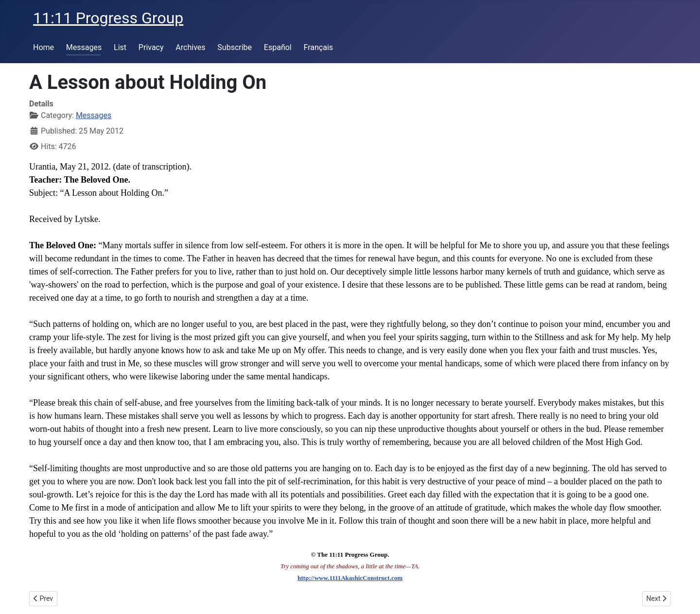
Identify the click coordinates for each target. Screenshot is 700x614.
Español (278, 47)
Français (319, 47)
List (120, 47)
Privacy (151, 47)
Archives (190, 47)
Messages (84, 47)
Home (44, 47)
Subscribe (235, 47)
